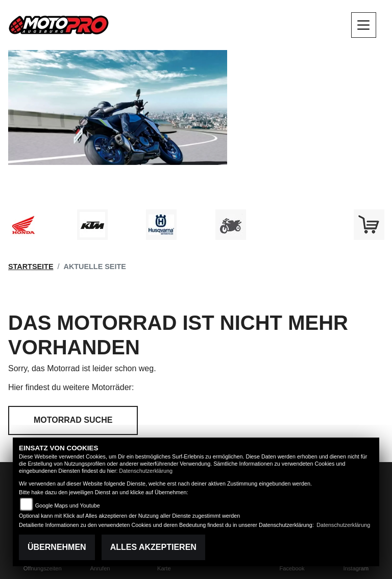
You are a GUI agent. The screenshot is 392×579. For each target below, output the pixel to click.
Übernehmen (57, 547)
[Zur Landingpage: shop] (369, 225)
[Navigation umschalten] (364, 25)
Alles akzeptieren (153, 547)
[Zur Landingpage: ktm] (92, 225)
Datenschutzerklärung (146, 471)
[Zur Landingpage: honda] (23, 225)
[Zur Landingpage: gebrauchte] (231, 225)
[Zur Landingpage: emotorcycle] (300, 225)
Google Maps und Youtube (68, 505)
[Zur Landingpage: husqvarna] (161, 225)
